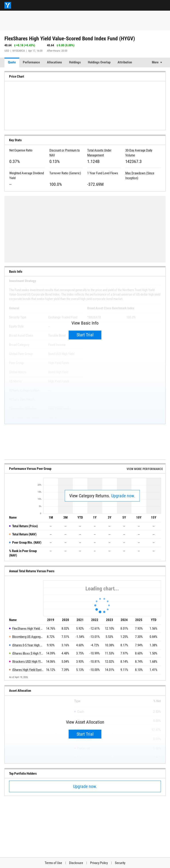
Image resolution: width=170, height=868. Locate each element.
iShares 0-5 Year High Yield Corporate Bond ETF (28, 645)
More (155, 62)
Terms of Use (53, 863)
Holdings (75, 62)
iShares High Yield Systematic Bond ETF (28, 670)
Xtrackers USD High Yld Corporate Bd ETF (28, 662)
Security (120, 863)
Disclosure (76, 863)
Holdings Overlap (99, 62)
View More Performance (145, 469)
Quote (12, 62)
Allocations (54, 62)
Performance (31, 62)
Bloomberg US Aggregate (28, 637)
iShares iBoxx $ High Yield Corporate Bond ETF (28, 653)
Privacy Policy (99, 863)
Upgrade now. (123, 496)
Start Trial (85, 335)
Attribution (125, 62)
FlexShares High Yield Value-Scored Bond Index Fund (28, 629)
